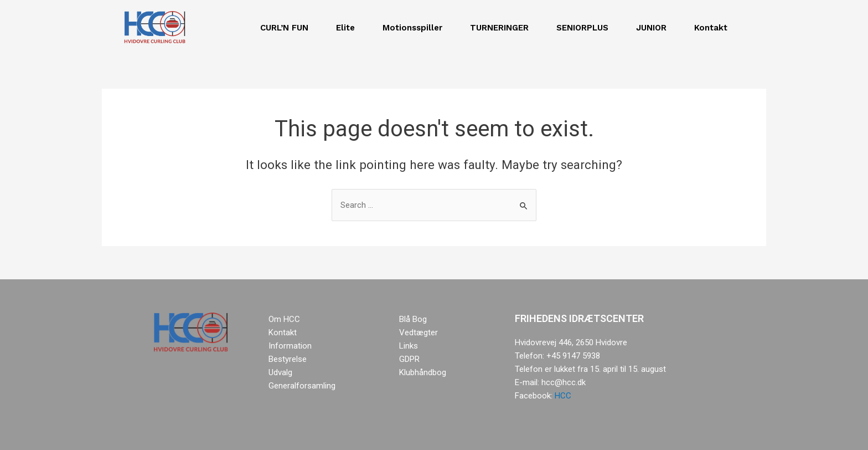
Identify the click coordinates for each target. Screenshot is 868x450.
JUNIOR (654, 28)
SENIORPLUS (585, 28)
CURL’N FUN (287, 28)
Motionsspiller (415, 28)
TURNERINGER (502, 28)
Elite (348, 28)
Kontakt (714, 28)
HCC (563, 396)
